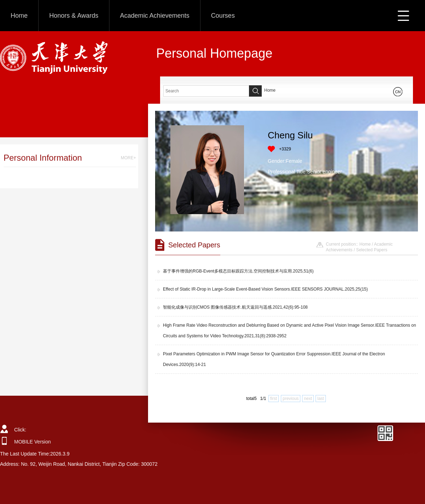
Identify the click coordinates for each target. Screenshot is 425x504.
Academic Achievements (155, 16)
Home (19, 16)
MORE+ (128, 158)
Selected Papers (372, 250)
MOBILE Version (33, 442)
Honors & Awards (74, 16)
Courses (223, 16)
